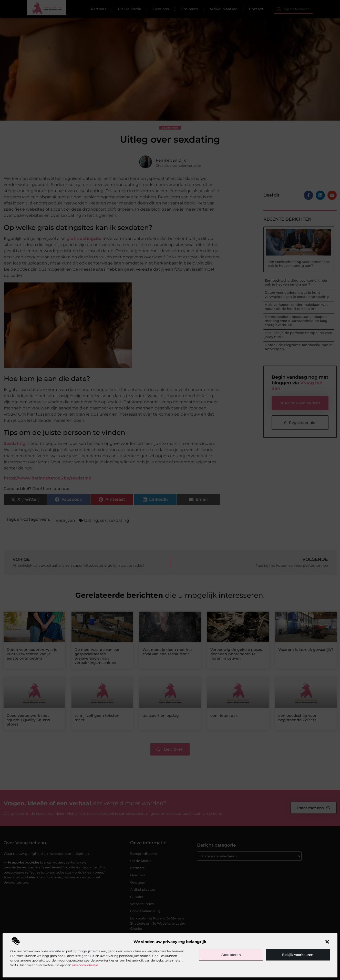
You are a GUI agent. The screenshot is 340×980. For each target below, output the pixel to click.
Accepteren (231, 955)
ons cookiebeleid (85, 965)
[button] (327, 942)
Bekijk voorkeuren (298, 955)
